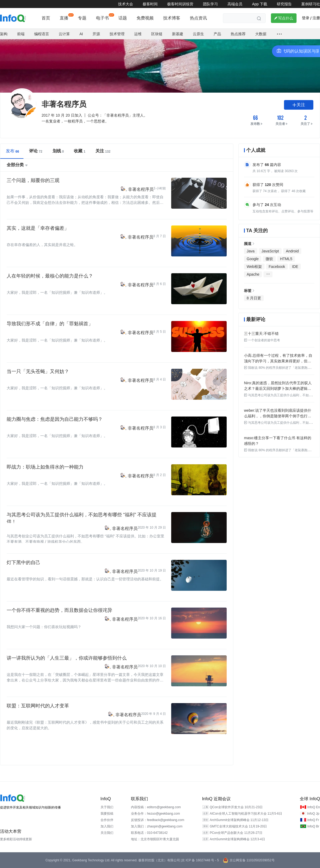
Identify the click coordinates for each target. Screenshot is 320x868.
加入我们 (107, 826)
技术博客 (172, 18)
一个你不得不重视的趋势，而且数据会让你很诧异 (59, 610)
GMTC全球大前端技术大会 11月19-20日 (238, 826)
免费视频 (145, 18)
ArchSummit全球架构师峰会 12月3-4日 (237, 839)
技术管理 (117, 34)
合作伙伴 (107, 820)
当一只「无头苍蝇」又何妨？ (38, 371)
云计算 (64, 34)
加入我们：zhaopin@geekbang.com (157, 826)
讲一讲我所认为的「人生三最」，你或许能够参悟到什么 (67, 658)
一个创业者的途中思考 (262, 340)
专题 (82, 18)
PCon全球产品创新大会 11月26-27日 (236, 833)
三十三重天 (253, 334)
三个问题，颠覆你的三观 (33, 180)
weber (249, 410)
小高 (248, 355)
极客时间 (150, 4)
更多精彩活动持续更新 (16, 839)
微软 (269, 259)
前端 (21, 34)
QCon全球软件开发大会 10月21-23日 (236, 807)
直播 (64, 18)
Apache (253, 274)
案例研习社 (311, 4)
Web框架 (254, 267)
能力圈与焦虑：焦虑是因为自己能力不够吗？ (55, 419)
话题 (123, 18)
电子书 (102, 18)
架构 (4, 34)
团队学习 (210, 4)
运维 (138, 34)
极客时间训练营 (180, 4)
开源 (96, 34)
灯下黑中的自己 (23, 562)
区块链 (157, 34)
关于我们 (107, 807)
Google (253, 259)
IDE (295, 267)
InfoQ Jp (313, 814)
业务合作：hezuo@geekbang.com (155, 814)
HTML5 (286, 259)
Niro (247, 383)
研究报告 (284, 4)
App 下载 (260, 4)
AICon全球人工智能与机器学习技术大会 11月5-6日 (246, 814)
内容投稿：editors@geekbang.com (156, 807)
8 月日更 (254, 298)
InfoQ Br (313, 826)
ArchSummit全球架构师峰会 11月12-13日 (239, 820)
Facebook (277, 267)
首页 (46, 18)
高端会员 (235, 4)
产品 (217, 34)
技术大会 (126, 4)
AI (81, 34)
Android (292, 251)
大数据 (261, 34)
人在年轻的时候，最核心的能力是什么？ (50, 276)
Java (251, 251)
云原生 (198, 34)
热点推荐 (238, 34)
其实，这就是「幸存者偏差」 (38, 228)
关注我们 (107, 833)
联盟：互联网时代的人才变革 (38, 706)
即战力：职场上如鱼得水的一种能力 (45, 467)
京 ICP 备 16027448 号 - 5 (200, 860)
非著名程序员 (141, 189)
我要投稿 (107, 814)
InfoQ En (313, 807)
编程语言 (42, 34)
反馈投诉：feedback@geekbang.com (158, 820)
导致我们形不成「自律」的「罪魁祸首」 (50, 324)
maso (249, 438)
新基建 (178, 34)
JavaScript (270, 251)
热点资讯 (198, 18)
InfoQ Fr (313, 820)
